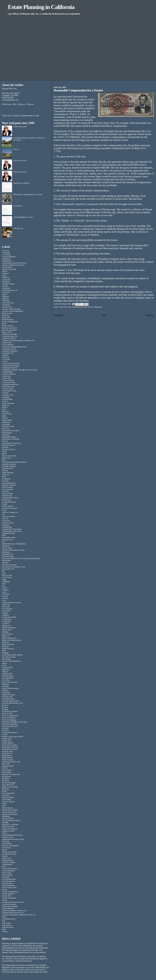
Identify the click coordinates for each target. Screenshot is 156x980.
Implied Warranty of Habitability (14, 544)
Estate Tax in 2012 (20, 172)
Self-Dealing (7, 799)
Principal (5, 728)
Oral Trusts (6, 680)
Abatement (6, 252)
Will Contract (7, 925)
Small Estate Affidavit (21, 183)
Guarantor (6, 525)
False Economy (8, 487)
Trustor (5, 900)
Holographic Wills (9, 538)
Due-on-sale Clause (9, 456)
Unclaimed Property (9, 904)
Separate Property (8, 802)
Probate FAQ (7, 739)
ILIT (4, 542)
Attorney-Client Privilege (11, 309)
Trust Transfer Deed (9, 888)
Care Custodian (8, 345)
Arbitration (6, 301)
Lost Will (5, 623)
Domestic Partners (9, 445)
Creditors (5, 393)
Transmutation (7, 864)
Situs (4, 806)
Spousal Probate (8, 818)
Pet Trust (5, 705)
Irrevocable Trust (8, 569)
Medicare (5, 646)
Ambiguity (6, 282)
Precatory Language (9, 720)
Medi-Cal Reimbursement (11, 640)
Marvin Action (7, 634)
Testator (5, 856)
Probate (5, 735)
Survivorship (7, 843)
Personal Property (8, 699)
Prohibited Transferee (10, 749)
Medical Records (8, 644)
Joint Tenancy (7, 577)
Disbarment (6, 422)
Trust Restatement (9, 881)
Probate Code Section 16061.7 (13, 737)
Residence (6, 779)
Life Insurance (7, 609)
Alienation (6, 278)
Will (3, 921)
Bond (4, 324)
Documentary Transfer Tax (12, 443)
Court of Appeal (8, 389)
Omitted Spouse (8, 676)
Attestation (6, 305)
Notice (4, 665)
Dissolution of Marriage (11, 439)
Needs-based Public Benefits (12, 655)
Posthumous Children (10, 711)
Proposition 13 (7, 753)
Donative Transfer (8, 449)
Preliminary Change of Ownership (14, 722)
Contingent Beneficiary (10, 385)
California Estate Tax (10, 336)
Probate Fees (7, 741)
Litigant (5, 613)
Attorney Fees (7, 307)
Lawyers (5, 598)
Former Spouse (7, 506)
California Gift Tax (9, 338)
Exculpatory (6, 479)
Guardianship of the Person (12, 531)
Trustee (85, 307)
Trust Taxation (7, 883)
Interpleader (6, 561)
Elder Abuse (6, 458)
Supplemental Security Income (13, 839)
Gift (3, 514)
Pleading (5, 709)
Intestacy (5, 563)
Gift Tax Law (18, 228)
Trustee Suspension (9, 898)
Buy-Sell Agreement (9, 330)
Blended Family (8, 320)
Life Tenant (6, 611)
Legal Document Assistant (11, 602)
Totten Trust (6, 858)
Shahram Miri (40, 967)
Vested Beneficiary (9, 919)
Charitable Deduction (10, 351)
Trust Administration (75, 307)
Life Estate (6, 607)
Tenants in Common (9, 852)
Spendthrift (6, 816)
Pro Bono (5, 730)
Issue (4, 573)
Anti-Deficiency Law (10, 290)
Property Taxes (7, 751)
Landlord (5, 590)
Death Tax (6, 405)
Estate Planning (8, 473)
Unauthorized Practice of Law (13, 902)
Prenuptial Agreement (10, 726)
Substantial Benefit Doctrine (12, 835)
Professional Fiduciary (10, 747)
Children (5, 355)
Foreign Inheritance (9, 502)
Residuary (6, 781)
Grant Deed (18, 206)
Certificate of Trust (9, 349)
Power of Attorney (9, 718)
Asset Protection (8, 303)
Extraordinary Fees (9, 483)
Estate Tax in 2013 (20, 127)
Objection (6, 670)
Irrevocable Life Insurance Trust (14, 567)
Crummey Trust (8, 395)
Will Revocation (8, 927)
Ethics (4, 477)
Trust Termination (8, 885)
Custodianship (7, 399)
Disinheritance (7, 433)
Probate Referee (8, 743)
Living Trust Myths (9, 617)
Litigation (6, 615)
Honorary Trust (7, 540)
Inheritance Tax (8, 554)
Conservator (6, 378)
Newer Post (58, 315)
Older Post (150, 315)
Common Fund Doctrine (11, 364)
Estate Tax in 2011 (20, 161)
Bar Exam (6, 315)
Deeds (4, 416)
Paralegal (5, 686)
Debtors (5, 408)
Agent (4, 276)
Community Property (10, 368)
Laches (5, 588)
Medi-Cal (5, 636)
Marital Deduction (9, 628)
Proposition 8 (7, 755)
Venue (4, 917)
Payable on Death (8, 695)
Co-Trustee (6, 359)
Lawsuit (5, 596)
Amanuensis (6, 280)
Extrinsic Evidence (9, 485)
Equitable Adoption (9, 464)
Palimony (5, 684)
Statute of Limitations (10, 829)
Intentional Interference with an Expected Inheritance (21, 558)
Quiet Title (6, 764)
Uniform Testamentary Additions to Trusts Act (19, 915)
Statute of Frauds (8, 827)
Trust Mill (6, 877)
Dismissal (6, 435)
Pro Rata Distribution (10, 732)
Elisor (4, 460)
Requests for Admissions (11, 774)
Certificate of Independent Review (14, 347)
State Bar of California (10, 825)
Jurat (4, 584)
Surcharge (6, 841)
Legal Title (6, 605)
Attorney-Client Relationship (12, 311)
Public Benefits (7, 758)
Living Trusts (63, 307)
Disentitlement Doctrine (11, 431)
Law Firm (6, 594)
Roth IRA (6, 789)
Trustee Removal (8, 894)
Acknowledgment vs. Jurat (23, 217)
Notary (4, 663)
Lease (4, 600)
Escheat (5, 470)
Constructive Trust (9, 382)
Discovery (6, 429)
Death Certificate (8, 403)
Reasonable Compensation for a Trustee (28, 194)
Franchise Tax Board (9, 508)
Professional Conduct (10, 745)
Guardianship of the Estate (12, 529)
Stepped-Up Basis (8, 831)
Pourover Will (7, 714)
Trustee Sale (6, 896)
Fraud (4, 510)
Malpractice (6, 626)
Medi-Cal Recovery (9, 638)
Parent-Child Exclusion (10, 688)
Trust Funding (7, 875)
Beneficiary (6, 317)
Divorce (5, 441)
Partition (5, 690)
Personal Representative (11, 701)
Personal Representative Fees (13, 703)
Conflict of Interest (9, 374)
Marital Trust (7, 630)
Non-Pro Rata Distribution (12, 661)
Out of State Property (10, 682)
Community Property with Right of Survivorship (19, 370)
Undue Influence (8, 908)
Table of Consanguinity (10, 846)
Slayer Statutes (7, 808)
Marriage (5, 632)
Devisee (5, 418)
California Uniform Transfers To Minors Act (18, 340)
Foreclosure (6, 500)
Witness (5, 932)
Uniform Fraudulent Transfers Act (14, 911)
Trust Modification (9, 879)
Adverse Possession (9, 269)
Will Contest (6, 923)
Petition (5, 707)
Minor (4, 651)
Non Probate (6, 659)
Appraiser (6, 299)
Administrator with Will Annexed (14, 263)
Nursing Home (7, 667)
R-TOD (5, 768)
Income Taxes (7, 548)
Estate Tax (6, 475)
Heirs (4, 535)
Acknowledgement (9, 257)
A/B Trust (6, 250)
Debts (4, 410)
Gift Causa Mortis (8, 517)
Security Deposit (8, 797)
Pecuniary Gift (7, 697)
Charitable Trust (8, 353)
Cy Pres (5, 401)
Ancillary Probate (8, 284)
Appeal (5, 294)
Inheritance (6, 552)
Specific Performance (10, 814)
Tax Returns (6, 848)
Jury (3, 586)
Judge (4, 579)
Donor (4, 454)
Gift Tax (5, 519)
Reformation (6, 772)
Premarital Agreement (10, 724)
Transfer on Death (8, 862)
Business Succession (9, 328)
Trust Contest (7, 873)
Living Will (6, 621)
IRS (3, 571)
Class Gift (6, 357)
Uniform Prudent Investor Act (13, 913)
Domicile (5, 447)
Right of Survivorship (10, 787)
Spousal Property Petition (11, 820)
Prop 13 (16, 149)
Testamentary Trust (9, 854)
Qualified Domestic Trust (11, 762)
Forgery (5, 504)
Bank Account (7, 313)
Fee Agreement (7, 489)
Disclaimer (6, 424)
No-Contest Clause (9, 657)
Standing (5, 823)
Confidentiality (7, 372)
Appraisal (5, 296)
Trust (4, 867)
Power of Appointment (10, 716)
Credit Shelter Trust (9, 391)
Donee (4, 452)
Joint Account (7, 575)
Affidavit (5, 273)
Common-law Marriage (10, 366)
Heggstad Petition (8, 533)
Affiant (5, 271)
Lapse (4, 592)
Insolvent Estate (8, 556)
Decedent (5, 412)
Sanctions (5, 795)
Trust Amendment (8, 871)
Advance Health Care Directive (13, 265)
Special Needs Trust (9, 812)
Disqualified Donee (9, 437)
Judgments (6, 582)
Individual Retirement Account (13, 550)
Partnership (6, 693)
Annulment (6, 288)
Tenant (4, 850)
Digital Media (7, 420)
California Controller (10, 334)
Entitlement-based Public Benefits (14, 462)
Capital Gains (7, 343)
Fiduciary (5, 491)
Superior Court (7, 837)
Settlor (4, 804)
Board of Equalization (10, 322)
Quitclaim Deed (8, 766)
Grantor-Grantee (8, 523)
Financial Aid (7, 496)
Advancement (7, 267)
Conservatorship (8, 380)
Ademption (6, 259)
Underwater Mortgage (10, 906)
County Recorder (8, 387)
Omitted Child (7, 674)
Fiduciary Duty (7, 493)
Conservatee (6, 376)
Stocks (4, 833)
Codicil (5, 361)
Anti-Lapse (6, 292)
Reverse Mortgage (9, 783)
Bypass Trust (7, 332)
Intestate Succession (9, 565)
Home (104, 315)
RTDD (4, 791)
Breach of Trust (8, 326)
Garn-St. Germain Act (10, 512)
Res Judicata (6, 776)
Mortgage (5, 653)
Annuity (5, 286)
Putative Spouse (8, 760)
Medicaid (5, 642)
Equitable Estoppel (9, 466)
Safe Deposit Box (8, 793)
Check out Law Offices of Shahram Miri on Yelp (20, 116)
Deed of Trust (7, 414)
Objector (5, 672)
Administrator (7, 261)
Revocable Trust (8, 785)
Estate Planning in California (41, 7)
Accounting (6, 255)
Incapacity (6, 546)
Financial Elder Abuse (10, 498)
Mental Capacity (8, 649)
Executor (5, 481)
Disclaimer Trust (8, 426)
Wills (4, 929)
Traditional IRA (8, 860)
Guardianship (7, 527)
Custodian (6, 397)
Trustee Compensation (95, 307)
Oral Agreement (8, 678)
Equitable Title (7, 468)
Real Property (7, 770)
